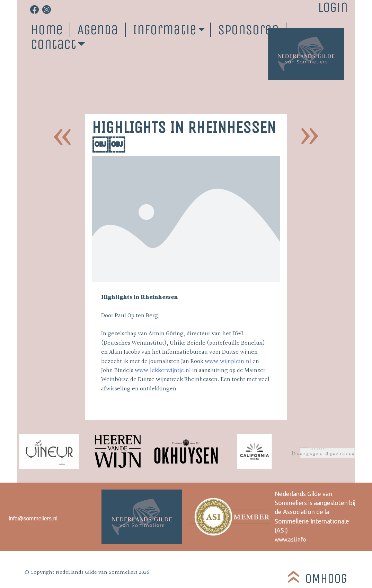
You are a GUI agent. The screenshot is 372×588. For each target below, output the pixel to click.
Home (47, 30)
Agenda (98, 30)
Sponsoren (248, 30)
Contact (54, 44)
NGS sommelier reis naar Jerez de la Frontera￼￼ (62, 137)
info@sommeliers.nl (33, 518)
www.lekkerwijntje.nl (163, 371)
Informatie (165, 30)
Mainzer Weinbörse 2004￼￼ (310, 137)
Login (333, 7)
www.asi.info (290, 539)
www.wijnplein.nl (228, 362)
